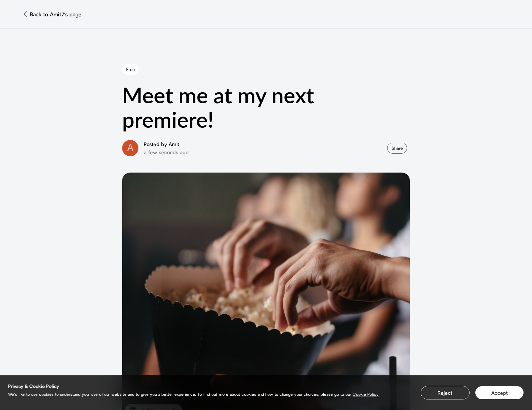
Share (397, 148)
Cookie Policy (366, 394)
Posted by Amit (162, 144)
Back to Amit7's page (56, 14)
